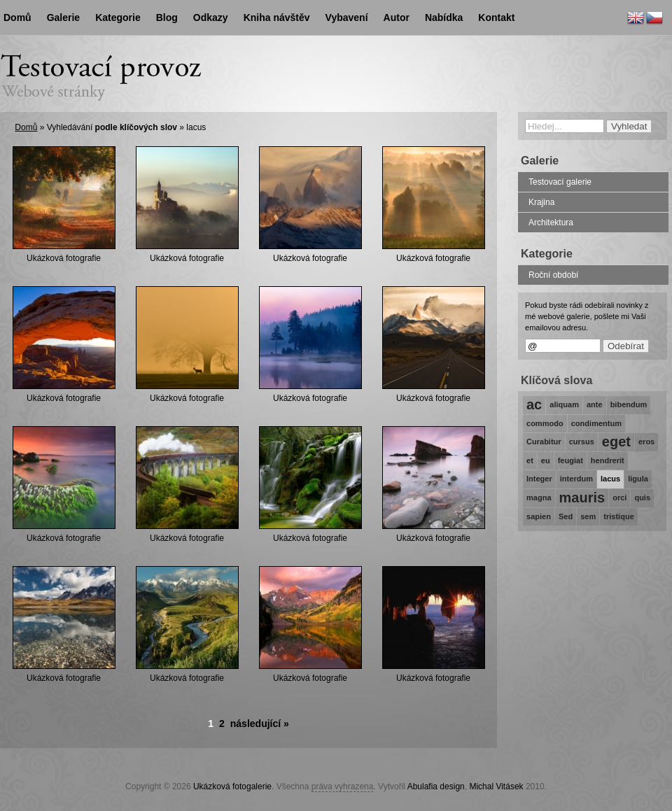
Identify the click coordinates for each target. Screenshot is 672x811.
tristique (619, 516)
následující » (260, 724)
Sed (566, 516)
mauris (582, 498)
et (530, 460)
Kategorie (118, 17)
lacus (610, 479)
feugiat (570, 460)
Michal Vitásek (496, 787)
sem (588, 516)
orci (619, 498)
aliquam (564, 404)
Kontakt (496, 17)
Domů (26, 127)
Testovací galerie (560, 182)
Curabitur (544, 442)
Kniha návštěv (277, 17)
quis (642, 498)
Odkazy (211, 17)
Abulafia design (436, 787)
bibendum (629, 404)
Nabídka (444, 17)
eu (546, 460)
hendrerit (608, 460)
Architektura (551, 223)
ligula (638, 479)
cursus (582, 442)
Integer (539, 479)
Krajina (541, 202)
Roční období (553, 275)
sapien (539, 516)
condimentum (596, 423)
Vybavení (347, 17)
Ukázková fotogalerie (232, 787)
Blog (167, 17)
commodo (545, 423)
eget (616, 442)
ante (595, 404)
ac (534, 404)
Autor (397, 17)
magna (539, 498)
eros (646, 442)
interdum (576, 479)
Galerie (63, 17)
